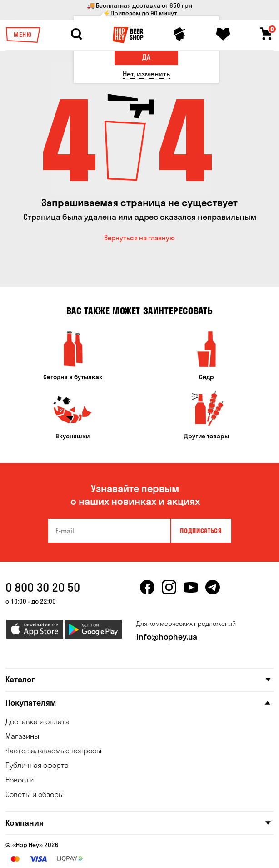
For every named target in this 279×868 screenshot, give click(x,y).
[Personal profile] (179, 34)
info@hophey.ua (167, 637)
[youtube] (191, 593)
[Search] (76, 34)
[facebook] (147, 593)
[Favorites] (223, 34)
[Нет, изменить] (146, 74)
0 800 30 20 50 (43, 587)
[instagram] (169, 593)
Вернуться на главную (139, 238)
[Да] (146, 57)
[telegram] (213, 593)
